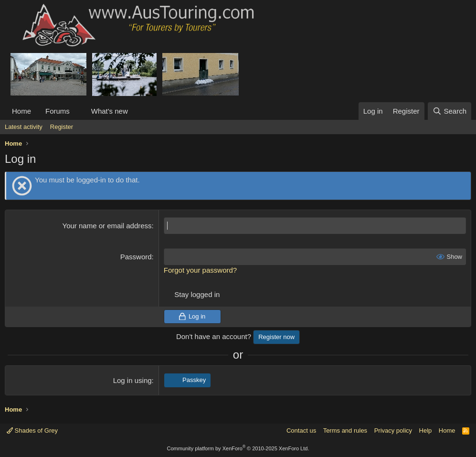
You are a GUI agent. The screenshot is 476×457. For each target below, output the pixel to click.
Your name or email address (107, 226)
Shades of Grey (32, 430)
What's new (110, 111)
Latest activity (24, 127)
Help (426, 430)
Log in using (132, 380)
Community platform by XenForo (238, 448)
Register (62, 127)
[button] (77, 111)
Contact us (301, 430)
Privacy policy (393, 430)
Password (136, 257)
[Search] (450, 111)
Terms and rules (345, 430)
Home (21, 111)
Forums (58, 111)
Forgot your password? (200, 270)
